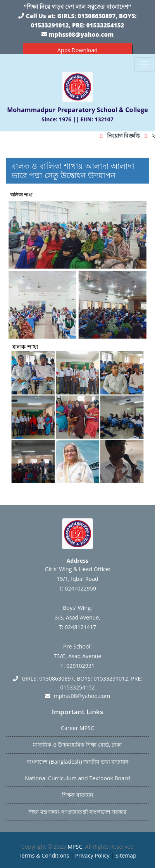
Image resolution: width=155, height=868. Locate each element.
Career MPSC (77, 728)
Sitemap (126, 855)
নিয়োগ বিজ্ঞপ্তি (125, 135)
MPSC (75, 847)
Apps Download (77, 50)
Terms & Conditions (44, 855)
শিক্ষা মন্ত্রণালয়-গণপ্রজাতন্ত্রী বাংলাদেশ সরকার (77, 812)
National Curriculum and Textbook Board (77, 778)
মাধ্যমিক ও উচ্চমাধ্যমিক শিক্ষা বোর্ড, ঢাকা (77, 745)
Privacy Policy (92, 855)
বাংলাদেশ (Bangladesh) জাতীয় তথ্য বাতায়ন (77, 762)
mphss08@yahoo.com (81, 34)
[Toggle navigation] (145, 64)
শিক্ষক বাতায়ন (77, 795)
